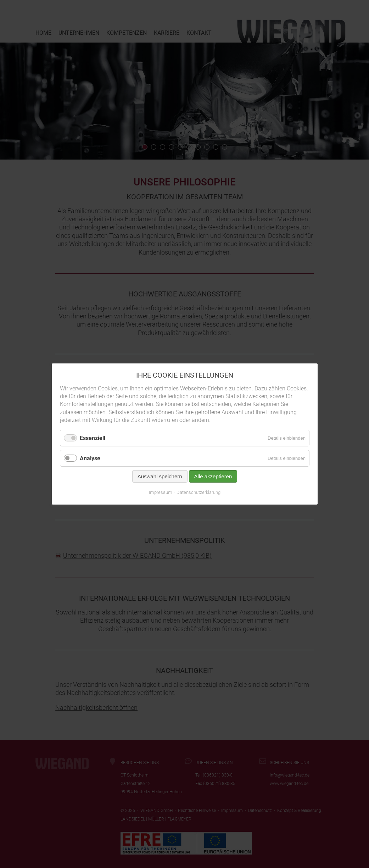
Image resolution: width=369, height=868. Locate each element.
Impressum (161, 492)
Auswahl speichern (160, 476)
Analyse (90, 458)
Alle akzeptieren (213, 476)
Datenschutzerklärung (199, 492)
